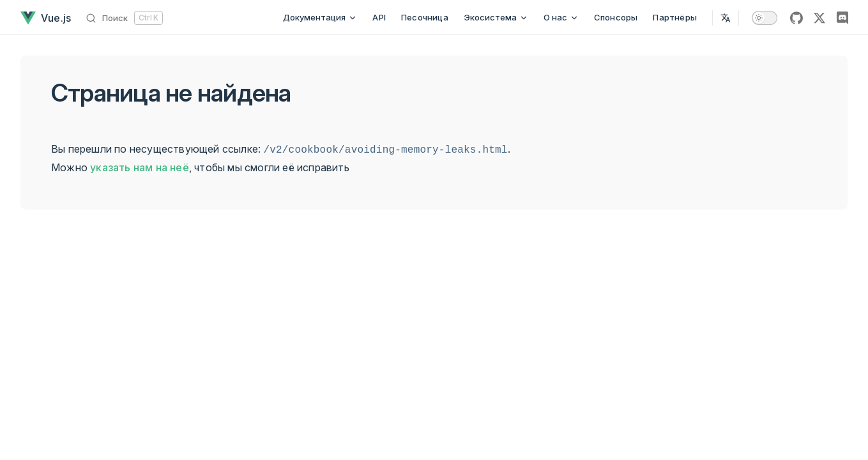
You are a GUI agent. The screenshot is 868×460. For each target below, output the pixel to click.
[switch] (765, 18)
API (379, 17)
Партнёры (675, 17)
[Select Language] (726, 18)
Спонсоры (616, 17)
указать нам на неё (140, 167)
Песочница (425, 17)
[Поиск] (125, 18)
